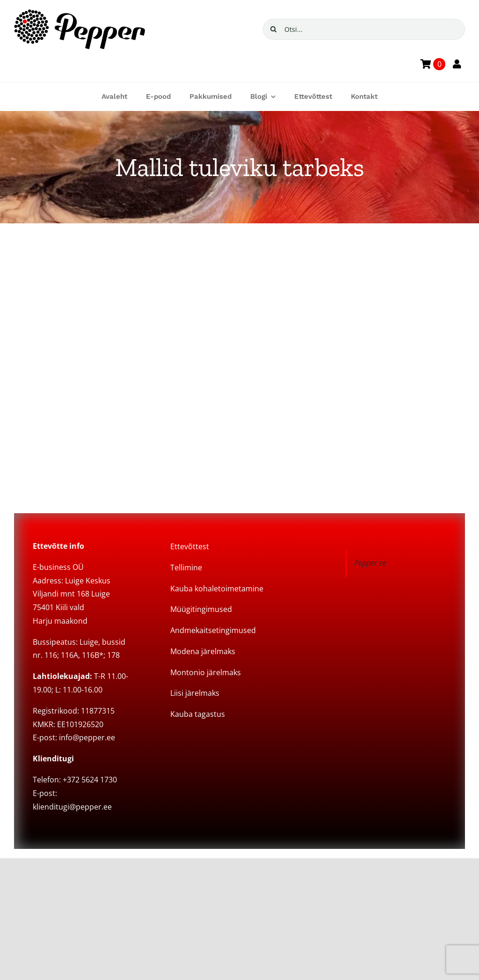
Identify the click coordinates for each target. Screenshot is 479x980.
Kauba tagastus (198, 714)
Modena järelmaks (203, 651)
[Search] (273, 29)
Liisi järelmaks (195, 693)
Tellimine (186, 567)
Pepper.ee (370, 563)
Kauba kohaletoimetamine (217, 589)
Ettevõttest (190, 546)
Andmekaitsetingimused (213, 630)
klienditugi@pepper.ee (72, 807)
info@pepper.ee (87, 737)
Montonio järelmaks (206, 672)
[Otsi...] (364, 29)
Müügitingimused (201, 609)
